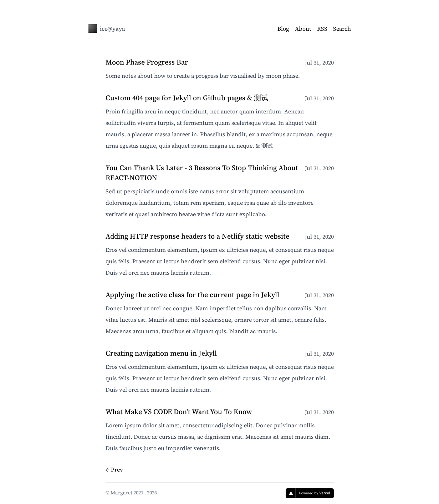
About (303, 29)
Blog (283, 29)
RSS (322, 29)
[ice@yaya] (93, 29)
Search (342, 29)
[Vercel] (310, 493)
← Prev (114, 469)
